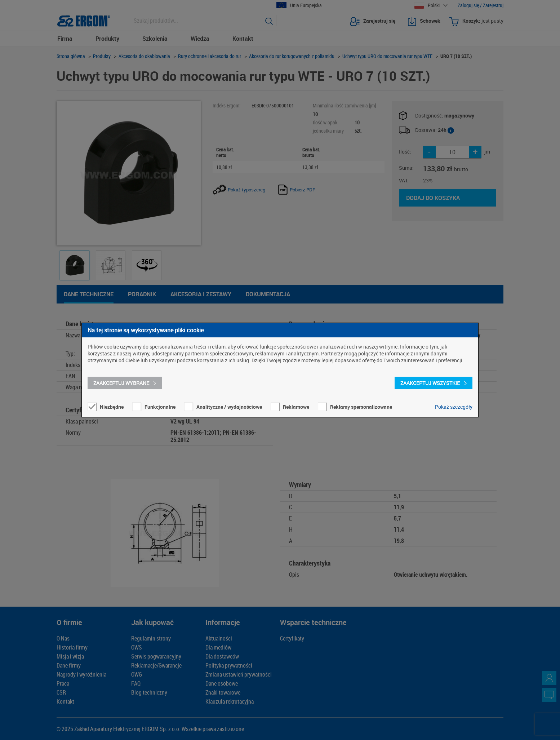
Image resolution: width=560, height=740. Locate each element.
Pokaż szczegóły (454, 407)
